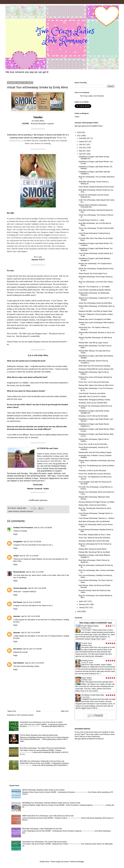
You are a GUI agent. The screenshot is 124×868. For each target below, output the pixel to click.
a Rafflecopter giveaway (38, 500)
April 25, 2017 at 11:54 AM (29, 556)
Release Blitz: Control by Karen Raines (92, 505)
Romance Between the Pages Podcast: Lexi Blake (97, 502)
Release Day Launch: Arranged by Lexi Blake (95, 319)
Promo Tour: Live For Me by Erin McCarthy (94, 382)
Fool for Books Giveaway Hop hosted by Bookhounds (39, 735)
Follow (77, 117)
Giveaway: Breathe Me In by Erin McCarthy (94, 541)
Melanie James (87, 645)
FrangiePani (18, 542)
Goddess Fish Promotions (23, 528)
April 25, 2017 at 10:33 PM (30, 616)
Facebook (38, 489)
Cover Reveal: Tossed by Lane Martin (92, 393)
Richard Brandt (19, 572)
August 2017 (84, 141)
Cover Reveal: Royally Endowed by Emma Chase (96, 187)
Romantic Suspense (26, 511)
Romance (16, 511)
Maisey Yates (87, 628)
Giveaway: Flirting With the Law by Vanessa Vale (96, 369)
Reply (15, 534)
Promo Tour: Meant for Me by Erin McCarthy (94, 538)
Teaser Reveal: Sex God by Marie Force (93, 274)
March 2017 (84, 601)
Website (30, 489)
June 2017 (83, 148)
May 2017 (83, 151)
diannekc (17, 616)
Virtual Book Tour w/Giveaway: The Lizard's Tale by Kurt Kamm (45, 842)
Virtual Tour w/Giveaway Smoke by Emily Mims (95, 303)
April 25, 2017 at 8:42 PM (37, 588)
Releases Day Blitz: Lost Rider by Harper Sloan (95, 311)
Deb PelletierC (19, 663)
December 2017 (85, 138)
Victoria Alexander (20, 588)
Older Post (65, 711)
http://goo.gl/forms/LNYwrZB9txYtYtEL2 (89, 126)
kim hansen (18, 649)
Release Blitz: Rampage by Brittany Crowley (94, 400)
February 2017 (84, 604)
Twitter (46, 489)
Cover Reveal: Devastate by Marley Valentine (95, 290)
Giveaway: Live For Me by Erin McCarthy (93, 416)
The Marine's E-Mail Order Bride (93, 695)
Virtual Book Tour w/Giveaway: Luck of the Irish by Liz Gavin (41, 722)
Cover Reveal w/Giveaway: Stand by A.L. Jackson (96, 518)
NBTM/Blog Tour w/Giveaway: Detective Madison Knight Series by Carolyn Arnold (51, 803)
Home (38, 711)
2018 (79, 132)
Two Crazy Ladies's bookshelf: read (95, 623)
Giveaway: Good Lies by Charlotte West (93, 403)
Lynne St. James (88, 663)
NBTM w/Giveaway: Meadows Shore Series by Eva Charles (43, 790)
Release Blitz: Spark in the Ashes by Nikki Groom (96, 385)
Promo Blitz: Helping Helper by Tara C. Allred (95, 535)
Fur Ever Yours (86, 643)
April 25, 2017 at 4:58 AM (43, 528)
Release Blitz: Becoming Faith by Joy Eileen (94, 552)
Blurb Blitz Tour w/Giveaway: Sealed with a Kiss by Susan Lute (42, 761)
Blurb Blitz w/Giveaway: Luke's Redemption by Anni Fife (42, 829)
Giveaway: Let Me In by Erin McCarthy (92, 471)
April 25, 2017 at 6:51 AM (32, 542)
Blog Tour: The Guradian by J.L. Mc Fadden (94, 287)
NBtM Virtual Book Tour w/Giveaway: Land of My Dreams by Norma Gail (48, 816)
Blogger (81, 862)
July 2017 (83, 145)
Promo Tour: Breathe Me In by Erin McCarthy (95, 474)
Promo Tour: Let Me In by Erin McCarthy (93, 444)
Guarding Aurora (87, 661)
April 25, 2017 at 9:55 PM (32, 602)
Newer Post (12, 711)
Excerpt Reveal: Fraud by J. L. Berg (91, 220)
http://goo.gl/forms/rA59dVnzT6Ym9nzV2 (89, 739)
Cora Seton (86, 697)
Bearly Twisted (86, 678)
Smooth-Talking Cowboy (90, 626)
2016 (79, 612)
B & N (42, 260)
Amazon (35, 260)
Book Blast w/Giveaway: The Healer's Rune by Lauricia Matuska (43, 748)
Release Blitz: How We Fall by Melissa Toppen (95, 452)
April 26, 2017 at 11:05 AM (32, 649)
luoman (66, 862)
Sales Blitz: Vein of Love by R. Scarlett (92, 396)
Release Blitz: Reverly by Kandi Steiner (93, 549)
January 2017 (84, 608)
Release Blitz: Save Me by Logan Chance (93, 343)
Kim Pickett (18, 602)
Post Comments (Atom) (25, 715)
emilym (16, 556)
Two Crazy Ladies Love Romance (92, 96)
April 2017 (83, 154)
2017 (79, 136)
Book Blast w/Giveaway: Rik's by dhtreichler (94, 521)
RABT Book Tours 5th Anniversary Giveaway (94, 366)
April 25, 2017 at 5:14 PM (35, 572)
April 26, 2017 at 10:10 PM (34, 663)
